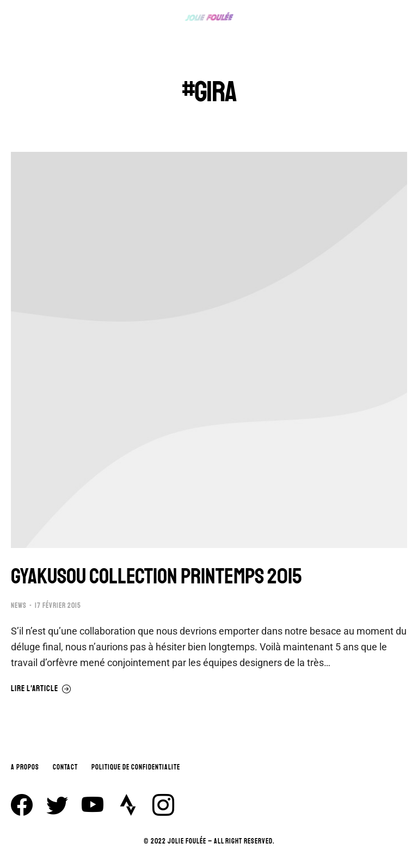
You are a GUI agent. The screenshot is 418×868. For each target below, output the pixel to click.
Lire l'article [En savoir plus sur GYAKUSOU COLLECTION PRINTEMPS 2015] (41, 689)
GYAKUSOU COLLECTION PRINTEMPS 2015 (156, 576)
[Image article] (209, 350)
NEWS (19, 606)
